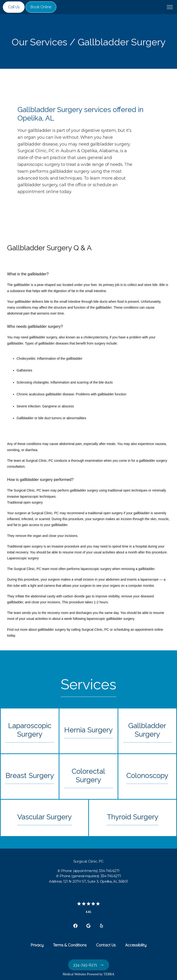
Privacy (37, 945)
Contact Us (106, 945)
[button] (170, 8)
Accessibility (136, 945)
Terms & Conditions (70, 945)
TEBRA (109, 974)
